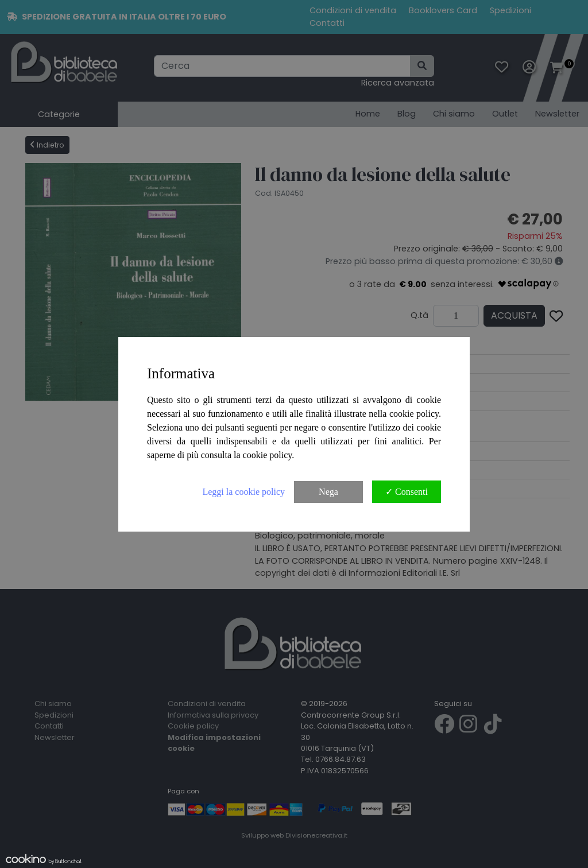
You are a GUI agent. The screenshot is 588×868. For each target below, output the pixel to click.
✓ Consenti (407, 492)
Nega (328, 492)
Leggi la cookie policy (243, 492)
